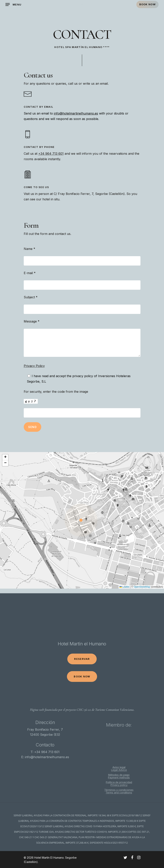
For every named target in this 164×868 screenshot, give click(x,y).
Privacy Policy (34, 366)
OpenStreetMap (142, 587)
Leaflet (124, 587)
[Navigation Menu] (13, 4)
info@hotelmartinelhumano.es (76, 113)
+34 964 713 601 (51, 154)
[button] (82, 520)
